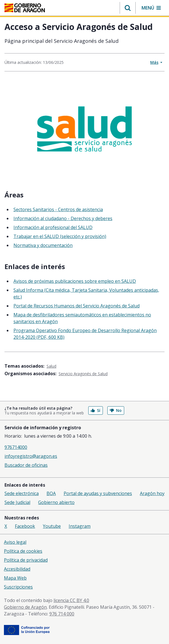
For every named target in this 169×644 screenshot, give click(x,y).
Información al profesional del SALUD (53, 227)
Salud (51, 366)
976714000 (16, 447)
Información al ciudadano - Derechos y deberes (63, 218)
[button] (128, 8)
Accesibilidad (17, 569)
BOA (51, 493)
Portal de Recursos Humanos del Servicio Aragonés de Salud (77, 306)
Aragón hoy (152, 493)
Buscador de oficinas (26, 465)
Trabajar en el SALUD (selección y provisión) (60, 236)
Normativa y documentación (43, 245)
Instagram (80, 526)
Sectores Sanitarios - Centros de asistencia (58, 209)
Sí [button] (96, 410)
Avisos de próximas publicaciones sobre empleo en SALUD (75, 281)
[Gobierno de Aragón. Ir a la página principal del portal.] (25, 8)
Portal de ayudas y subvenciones (98, 493)
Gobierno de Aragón (25, 607)
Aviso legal (15, 542)
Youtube (52, 526)
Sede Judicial (17, 502)
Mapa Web (15, 578)
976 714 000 (62, 614)
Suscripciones (18, 587)
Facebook (25, 526)
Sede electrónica (22, 493)
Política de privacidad (26, 560)
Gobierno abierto (56, 502)
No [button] (116, 410)
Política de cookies (23, 551)
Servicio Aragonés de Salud (83, 374)
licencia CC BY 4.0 (71, 600)
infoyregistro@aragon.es (31, 456)
